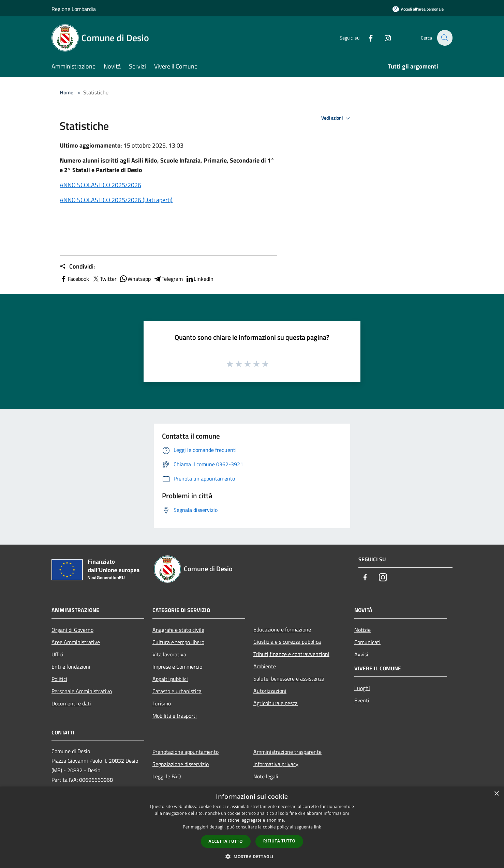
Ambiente (265, 666)
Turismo (162, 703)
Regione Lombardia (74, 9)
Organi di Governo (72, 630)
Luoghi (362, 688)
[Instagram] (384, 38)
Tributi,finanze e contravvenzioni (291, 654)
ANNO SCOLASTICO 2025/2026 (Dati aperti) (116, 200)
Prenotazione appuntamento (186, 752)
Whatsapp (135, 279)
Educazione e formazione (282, 629)
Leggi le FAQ (167, 776)
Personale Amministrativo (82, 691)
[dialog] (252, 827)
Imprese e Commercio (177, 667)
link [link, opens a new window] (318, 827)
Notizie (362, 630)
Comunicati (367, 642)
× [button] (496, 794)
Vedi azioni (337, 118)
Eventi (362, 700)
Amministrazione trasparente (287, 752)
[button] (252, 856)
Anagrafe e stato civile (178, 630)
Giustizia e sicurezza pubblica (287, 642)
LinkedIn (199, 279)
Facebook (74, 279)
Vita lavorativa (169, 654)
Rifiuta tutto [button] (279, 841)
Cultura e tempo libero (178, 642)
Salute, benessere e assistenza (289, 679)
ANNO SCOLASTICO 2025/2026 (100, 185)
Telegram (168, 279)
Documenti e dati (71, 703)
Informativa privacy (276, 764)
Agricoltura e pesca (276, 703)
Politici (59, 679)
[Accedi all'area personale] (418, 9)
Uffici (57, 654)
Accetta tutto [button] (226, 841)
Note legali (266, 776)
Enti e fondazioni (71, 667)
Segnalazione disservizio (181, 764)
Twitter (104, 279)
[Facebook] (367, 38)
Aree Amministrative (76, 642)
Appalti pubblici (170, 679)
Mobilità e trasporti (175, 716)
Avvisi (361, 654)
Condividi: (77, 267)
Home (66, 92)
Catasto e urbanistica (177, 691)
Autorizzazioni (270, 691)
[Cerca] (444, 38)
